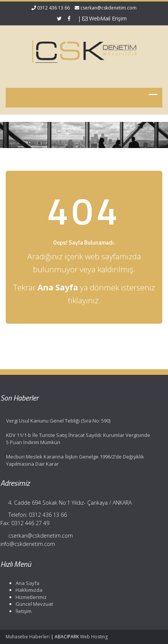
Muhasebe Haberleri (28, 637)
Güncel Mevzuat (33, 604)
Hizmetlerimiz (30, 597)
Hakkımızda (27, 590)
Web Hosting (94, 637)
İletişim (22, 611)
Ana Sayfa (26, 583)
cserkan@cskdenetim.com (108, 8)
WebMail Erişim (104, 18)
